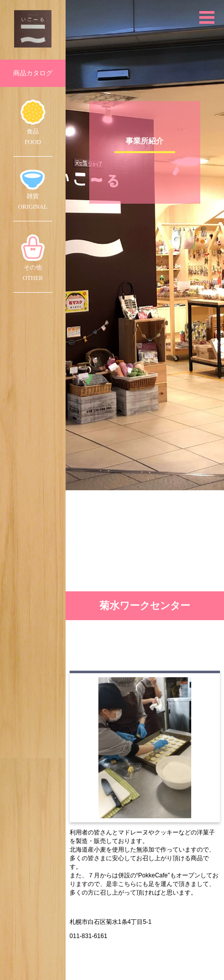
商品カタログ (33, 73)
